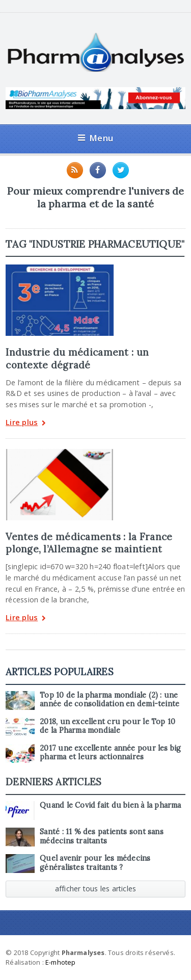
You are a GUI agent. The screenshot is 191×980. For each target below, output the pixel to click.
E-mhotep (61, 962)
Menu (95, 138)
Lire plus (26, 423)
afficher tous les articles (96, 889)
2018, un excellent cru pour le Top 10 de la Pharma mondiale (107, 726)
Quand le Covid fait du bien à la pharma (110, 805)
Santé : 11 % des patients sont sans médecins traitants (102, 836)
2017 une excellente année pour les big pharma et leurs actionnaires (110, 752)
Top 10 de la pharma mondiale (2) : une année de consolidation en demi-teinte (110, 699)
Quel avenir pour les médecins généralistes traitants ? (95, 863)
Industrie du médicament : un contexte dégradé (77, 358)
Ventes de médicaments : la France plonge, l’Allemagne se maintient (89, 543)
